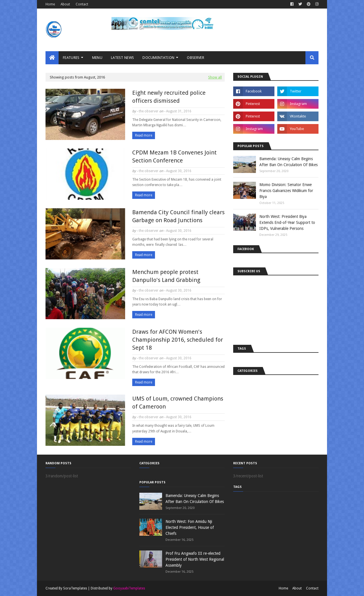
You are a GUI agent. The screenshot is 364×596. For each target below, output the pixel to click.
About (65, 4)
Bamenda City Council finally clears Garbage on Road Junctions (178, 216)
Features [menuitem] (71, 58)
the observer (149, 111)
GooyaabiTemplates (129, 588)
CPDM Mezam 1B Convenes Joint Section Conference (174, 156)
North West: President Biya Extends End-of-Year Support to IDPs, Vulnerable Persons (287, 222)
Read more (144, 135)
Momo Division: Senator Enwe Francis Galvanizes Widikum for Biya (286, 191)
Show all (215, 77)
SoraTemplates (75, 588)
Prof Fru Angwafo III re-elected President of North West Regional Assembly (195, 559)
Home (50, 4)
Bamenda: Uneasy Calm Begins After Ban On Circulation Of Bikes (288, 162)
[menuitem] (52, 58)
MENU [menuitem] (97, 58)
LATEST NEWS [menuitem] (122, 58)
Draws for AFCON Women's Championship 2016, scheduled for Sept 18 (178, 340)
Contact (82, 4)
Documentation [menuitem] (158, 58)
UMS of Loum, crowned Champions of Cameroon (178, 403)
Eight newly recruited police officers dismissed (169, 97)
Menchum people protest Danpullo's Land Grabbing (166, 276)
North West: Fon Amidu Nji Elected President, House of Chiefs (190, 527)
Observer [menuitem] (195, 58)
